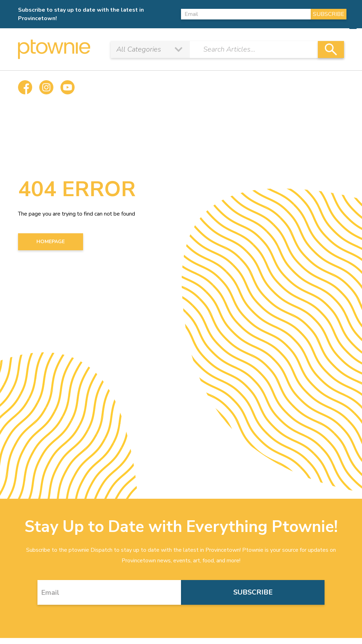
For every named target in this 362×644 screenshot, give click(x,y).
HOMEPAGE (51, 242)
